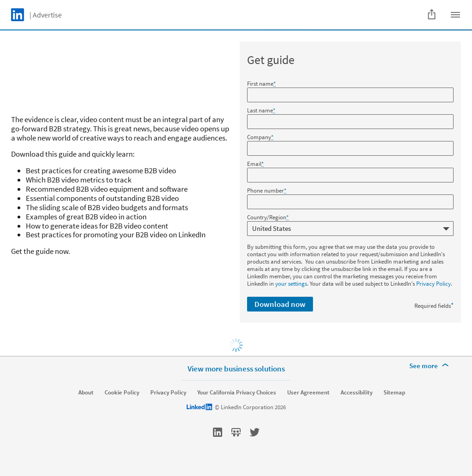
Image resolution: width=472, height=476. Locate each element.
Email (255, 164)
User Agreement (308, 393)
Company (260, 137)
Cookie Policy (122, 393)
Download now (280, 304)
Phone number (267, 191)
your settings (291, 284)
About (86, 393)
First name (261, 84)
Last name (261, 111)
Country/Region (268, 217)
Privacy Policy (434, 284)
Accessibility (357, 393)
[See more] (431, 366)
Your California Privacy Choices (237, 393)
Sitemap (394, 393)
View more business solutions (236, 369)
